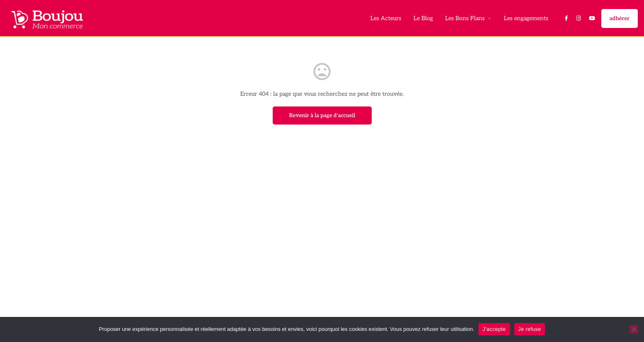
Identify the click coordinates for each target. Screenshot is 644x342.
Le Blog (423, 18)
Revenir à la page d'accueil (322, 116)
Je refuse (530, 329)
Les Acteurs (386, 18)
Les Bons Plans (465, 18)
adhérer (620, 18)
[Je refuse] (634, 329)
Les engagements (526, 18)
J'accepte (494, 329)
